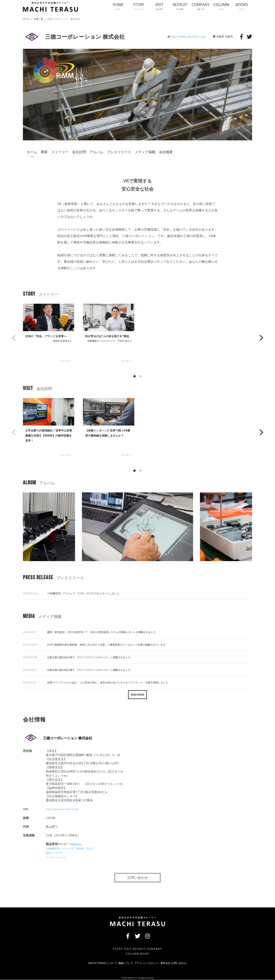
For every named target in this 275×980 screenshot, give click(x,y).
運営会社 (173, 963)
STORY (112, 948)
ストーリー (60, 152)
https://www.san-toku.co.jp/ (188, 37)
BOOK (145, 953)
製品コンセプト (56, 852)
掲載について (118, 963)
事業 (44, 152)
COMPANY (158, 948)
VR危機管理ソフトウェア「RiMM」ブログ (74, 848)
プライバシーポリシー (147, 963)
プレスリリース (119, 152)
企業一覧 (38, 19)
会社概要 (166, 152)
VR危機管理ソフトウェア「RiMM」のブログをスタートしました (83, 593)
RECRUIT (140, 948)
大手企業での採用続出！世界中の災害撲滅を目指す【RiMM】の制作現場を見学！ (48, 442)
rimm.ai (75, 844)
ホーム (32, 152)
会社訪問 (79, 152)
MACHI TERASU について (87, 963)
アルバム (96, 152)
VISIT (125, 948)
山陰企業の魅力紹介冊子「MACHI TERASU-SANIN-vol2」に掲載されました (89, 670)
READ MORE (138, 695)
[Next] (261, 338)
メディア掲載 (145, 152)
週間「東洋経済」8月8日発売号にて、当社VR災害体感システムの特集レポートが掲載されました (102, 632)
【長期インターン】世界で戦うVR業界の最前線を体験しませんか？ (108, 442)
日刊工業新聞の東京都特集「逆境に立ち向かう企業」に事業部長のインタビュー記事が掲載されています (106, 645)
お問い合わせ (137, 876)
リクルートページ (58, 856)
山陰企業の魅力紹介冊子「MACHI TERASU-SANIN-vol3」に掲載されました (89, 657)
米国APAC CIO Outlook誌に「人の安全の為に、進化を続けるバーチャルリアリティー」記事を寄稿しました (108, 682)
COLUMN (129, 953)
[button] (126, 557)
